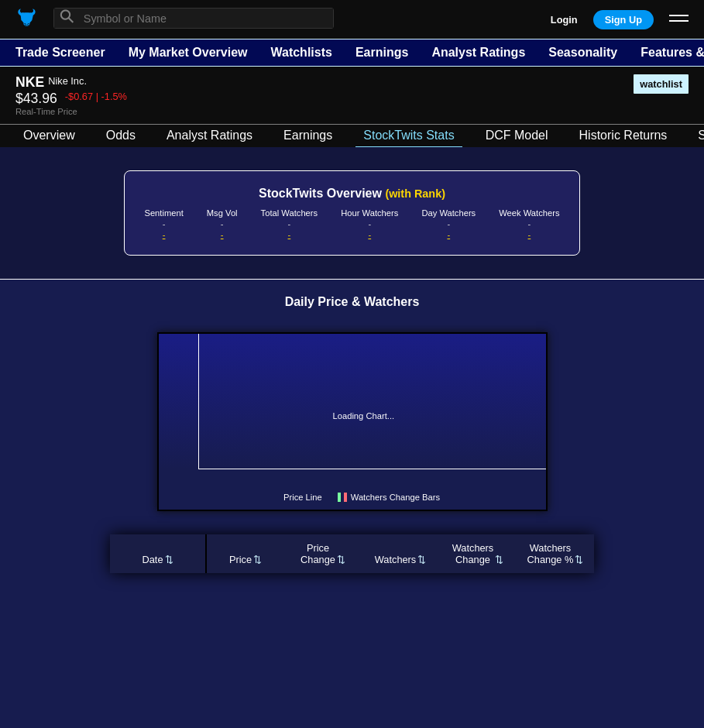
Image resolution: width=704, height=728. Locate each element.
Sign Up (623, 20)
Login (564, 20)
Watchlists (301, 52)
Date (152, 560)
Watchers (396, 560)
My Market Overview (188, 52)
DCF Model (517, 135)
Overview (49, 135)
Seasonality (583, 52)
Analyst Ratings (478, 52)
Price (240, 560)
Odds (121, 135)
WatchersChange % (551, 554)
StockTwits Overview (352, 193)
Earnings (382, 52)
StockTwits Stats (409, 135)
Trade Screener (60, 52)
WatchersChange (473, 554)
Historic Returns (623, 135)
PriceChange (318, 554)
